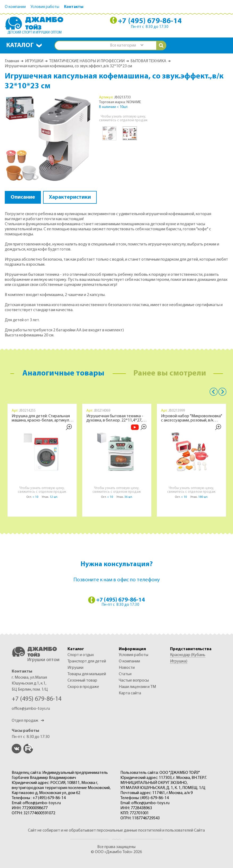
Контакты (74, 7)
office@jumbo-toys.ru (31, 709)
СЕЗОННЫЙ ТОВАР (82, 681)
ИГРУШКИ (34, 61)
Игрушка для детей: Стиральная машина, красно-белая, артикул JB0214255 (41, 418)
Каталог (20, 45)
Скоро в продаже (83, 687)
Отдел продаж (28, 721)
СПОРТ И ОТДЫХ (81, 655)
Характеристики (70, 197)
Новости (127, 668)
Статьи (125, 674)
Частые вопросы (134, 681)
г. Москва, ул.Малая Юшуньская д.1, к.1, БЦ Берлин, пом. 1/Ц (30, 684)
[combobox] (126, 46)
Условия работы (45, 7)
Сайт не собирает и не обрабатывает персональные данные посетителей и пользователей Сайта (116, 831)
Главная (12, 61)
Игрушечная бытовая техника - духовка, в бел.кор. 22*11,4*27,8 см (115, 418)
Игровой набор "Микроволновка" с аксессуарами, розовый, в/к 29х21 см (192, 418)
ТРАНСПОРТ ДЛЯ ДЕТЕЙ (87, 661)
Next (222, 392)
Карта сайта (130, 693)
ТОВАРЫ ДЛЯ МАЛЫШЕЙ (87, 674)
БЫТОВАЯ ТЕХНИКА (148, 61)
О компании (15, 7)
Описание (23, 197)
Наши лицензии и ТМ (137, 687)
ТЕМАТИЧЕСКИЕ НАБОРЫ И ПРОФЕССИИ (87, 61)
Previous (214, 392)
